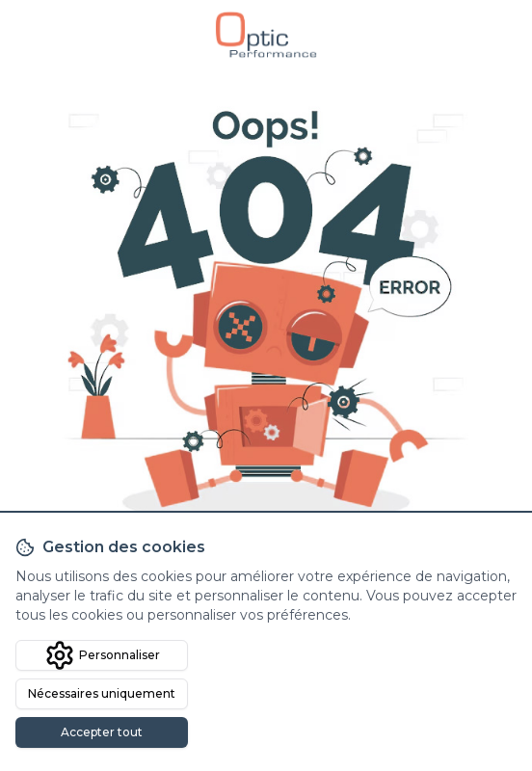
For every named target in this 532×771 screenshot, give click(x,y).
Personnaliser (102, 655)
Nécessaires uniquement (102, 693)
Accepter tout (102, 732)
